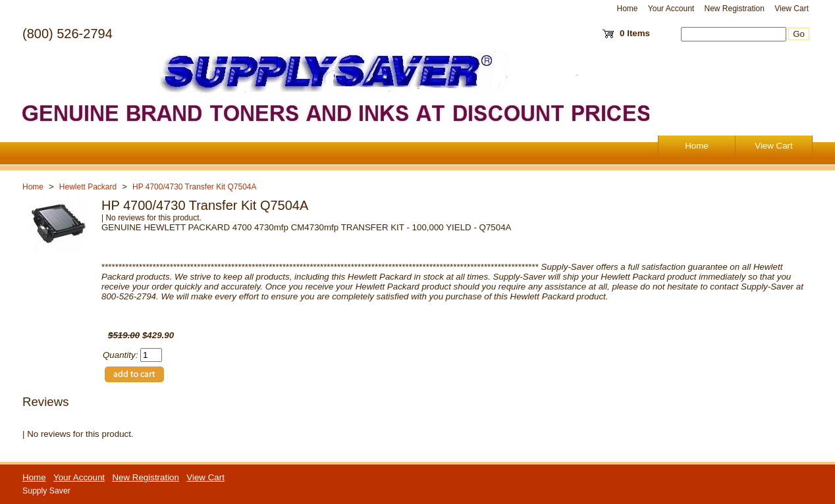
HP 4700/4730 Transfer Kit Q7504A (195, 187)
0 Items (635, 33)
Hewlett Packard (88, 187)
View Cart (792, 9)
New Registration (734, 9)
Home (628, 9)
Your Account (671, 9)
